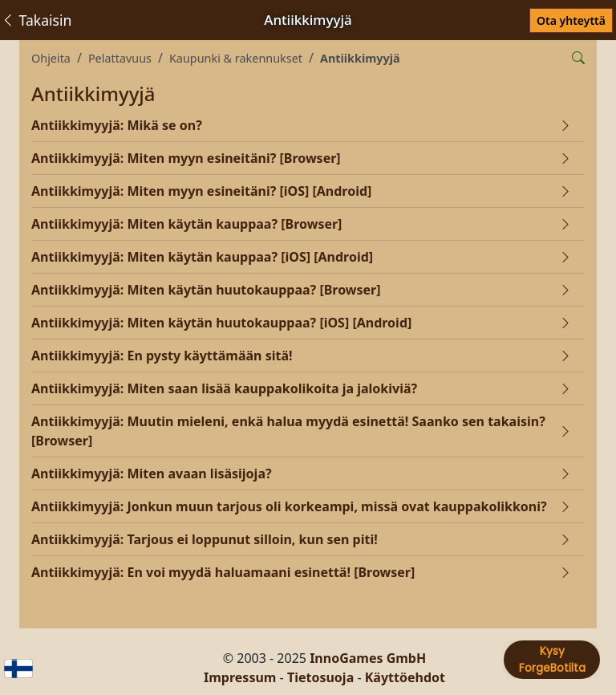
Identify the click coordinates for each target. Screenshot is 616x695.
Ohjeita (51, 58)
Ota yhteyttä (571, 20)
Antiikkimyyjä (360, 58)
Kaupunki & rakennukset (236, 58)
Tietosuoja (320, 677)
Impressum (240, 677)
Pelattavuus (120, 58)
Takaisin (36, 20)
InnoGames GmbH (368, 658)
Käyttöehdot (405, 677)
